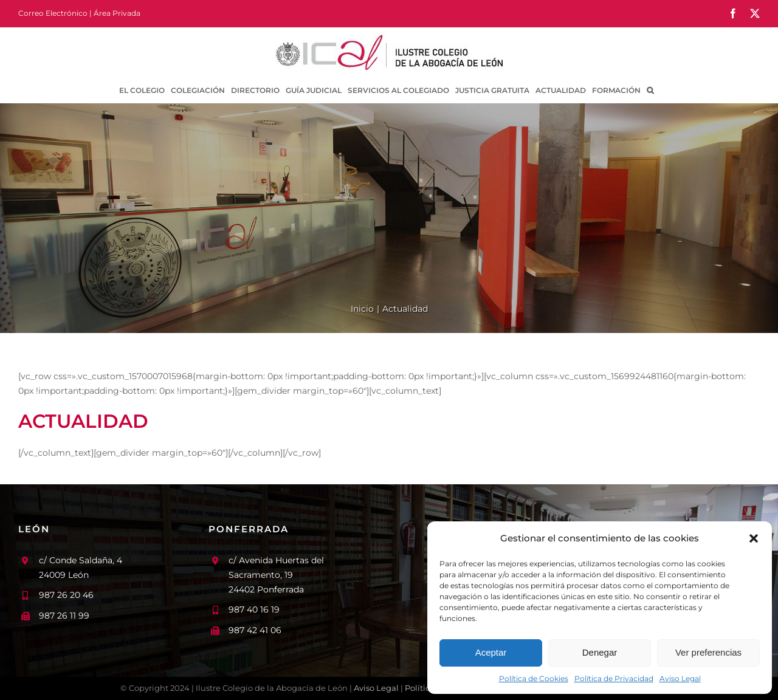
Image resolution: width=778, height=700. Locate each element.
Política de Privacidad (614, 678)
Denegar (600, 652)
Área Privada (117, 13)
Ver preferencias (708, 652)
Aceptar (491, 652)
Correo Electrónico (53, 13)
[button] (754, 538)
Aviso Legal (680, 678)
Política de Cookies (534, 678)
